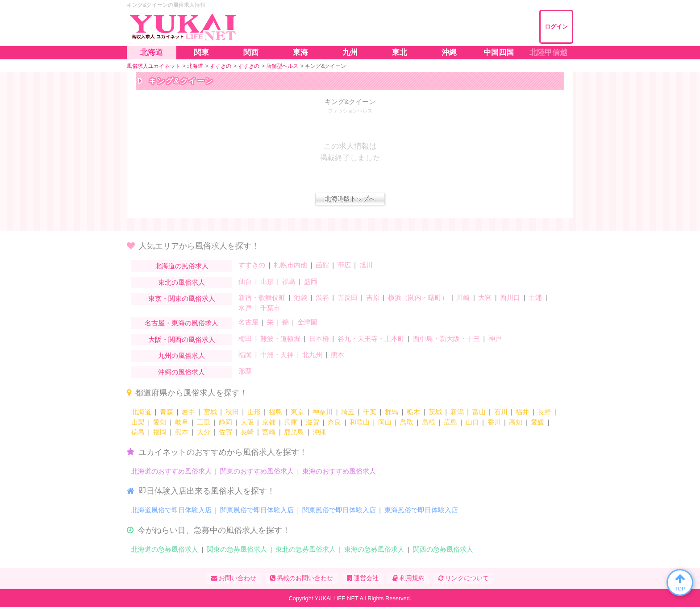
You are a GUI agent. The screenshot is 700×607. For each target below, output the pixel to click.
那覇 (245, 371)
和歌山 (360, 422)
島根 (429, 422)
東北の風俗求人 (181, 282)
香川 (494, 422)
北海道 (141, 412)
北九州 (312, 355)
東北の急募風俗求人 (306, 549)
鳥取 (407, 422)
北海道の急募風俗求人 (165, 549)
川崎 (463, 297)
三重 (204, 422)
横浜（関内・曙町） (418, 297)
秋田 (232, 412)
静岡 (225, 422)
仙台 (245, 281)
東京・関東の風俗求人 (182, 298)
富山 (479, 412)
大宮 (485, 297)
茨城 (435, 412)
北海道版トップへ (350, 199)
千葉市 (270, 308)
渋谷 (322, 297)
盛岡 (311, 281)
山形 (267, 281)
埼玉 (348, 412)
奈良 (334, 422)
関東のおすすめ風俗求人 (257, 471)
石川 (501, 412)
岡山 (385, 422)
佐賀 (225, 432)
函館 (322, 265)
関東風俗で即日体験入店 (257, 510)
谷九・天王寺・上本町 (371, 339)
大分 (204, 432)
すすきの (252, 265)
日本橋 (319, 339)
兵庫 (291, 422)
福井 (522, 412)
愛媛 (537, 422)
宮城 (210, 412)
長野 (544, 412)
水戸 (245, 308)
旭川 (366, 265)
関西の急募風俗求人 (443, 549)
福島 (289, 281)
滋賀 (312, 422)
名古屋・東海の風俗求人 (181, 323)
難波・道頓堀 (280, 339)
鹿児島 (294, 432)
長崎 (247, 432)
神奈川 (323, 412)
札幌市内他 (290, 265)
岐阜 (182, 422)
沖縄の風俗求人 (181, 372)
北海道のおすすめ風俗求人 (171, 471)
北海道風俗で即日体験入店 (171, 510)
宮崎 (269, 432)
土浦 (535, 297)
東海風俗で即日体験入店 (421, 510)
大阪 (247, 422)
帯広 (344, 265)
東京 (297, 412)
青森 (167, 412)
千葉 (370, 412)
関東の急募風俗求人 (237, 549)
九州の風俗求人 (181, 355)
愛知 (160, 422)
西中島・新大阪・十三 (446, 339)
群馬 (392, 412)
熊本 (337, 355)
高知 (516, 422)
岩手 (188, 412)
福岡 (245, 355)
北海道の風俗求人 (182, 266)
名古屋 (248, 322)
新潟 (457, 412)
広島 (450, 422)
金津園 (307, 322)
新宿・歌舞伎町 (262, 297)
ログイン (556, 27)
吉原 (373, 297)
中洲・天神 (277, 355)
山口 (472, 422)
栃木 (413, 412)
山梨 (138, 422)
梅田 (245, 339)
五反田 (348, 297)
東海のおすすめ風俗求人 (339, 471)
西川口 (510, 297)
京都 (269, 422)
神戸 (495, 339)
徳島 (138, 432)
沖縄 (319, 432)
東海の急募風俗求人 (374, 549)
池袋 (300, 297)
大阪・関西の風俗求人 (182, 339)
